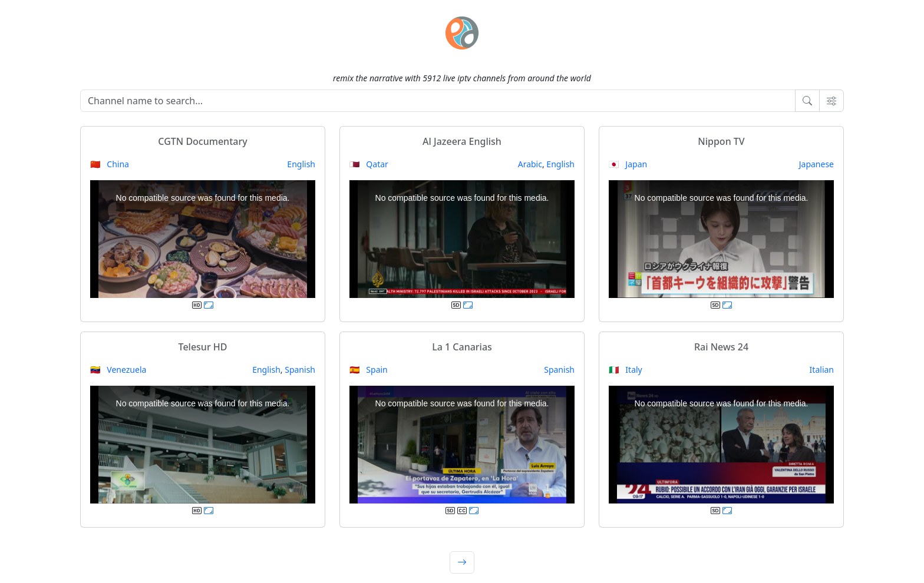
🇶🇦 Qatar (369, 164)
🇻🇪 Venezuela (118, 370)
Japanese (816, 164)
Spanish (300, 370)
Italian (822, 370)
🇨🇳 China (110, 164)
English (301, 164)
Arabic (530, 164)
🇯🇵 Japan (628, 164)
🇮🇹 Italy (626, 370)
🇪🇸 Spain (369, 370)
